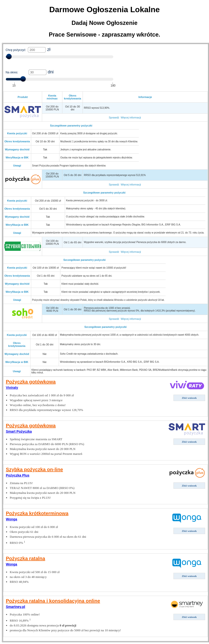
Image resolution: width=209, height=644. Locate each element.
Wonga (11, 519)
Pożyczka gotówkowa (31, 382)
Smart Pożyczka (19, 431)
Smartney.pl (15, 607)
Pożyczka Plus (18, 475)
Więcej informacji (131, 117)
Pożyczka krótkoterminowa (37, 513)
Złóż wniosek (189, 398)
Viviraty (12, 388)
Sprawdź (114, 117)
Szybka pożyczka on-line (34, 469)
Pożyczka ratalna (25, 558)
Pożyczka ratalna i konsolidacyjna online (53, 601)
